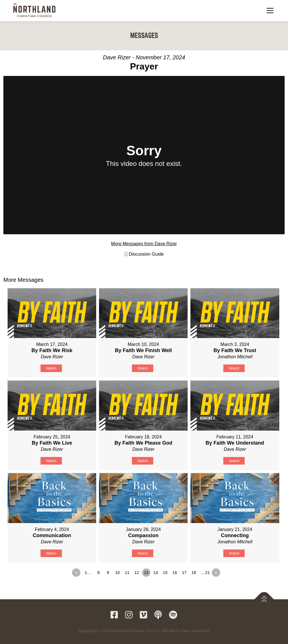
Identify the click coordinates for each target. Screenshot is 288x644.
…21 (206, 572)
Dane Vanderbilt (195, 631)
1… (88, 572)
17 (184, 572)
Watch (51, 368)
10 (117, 572)
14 (156, 572)
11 (127, 572)
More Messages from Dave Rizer (144, 244)
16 (175, 572)
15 (165, 572)
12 (137, 572)
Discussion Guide (146, 254)
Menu (270, 10)
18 (194, 572)
